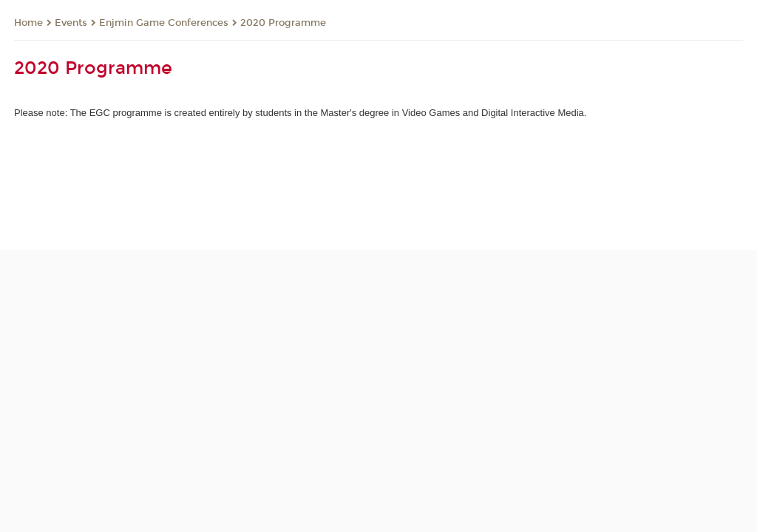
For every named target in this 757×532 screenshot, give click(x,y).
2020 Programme (283, 23)
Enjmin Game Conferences (164, 23)
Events (71, 23)
